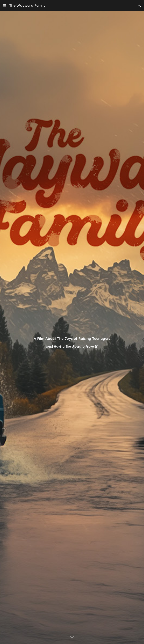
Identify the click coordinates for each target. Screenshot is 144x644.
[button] (5, 5)
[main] (72, 327)
